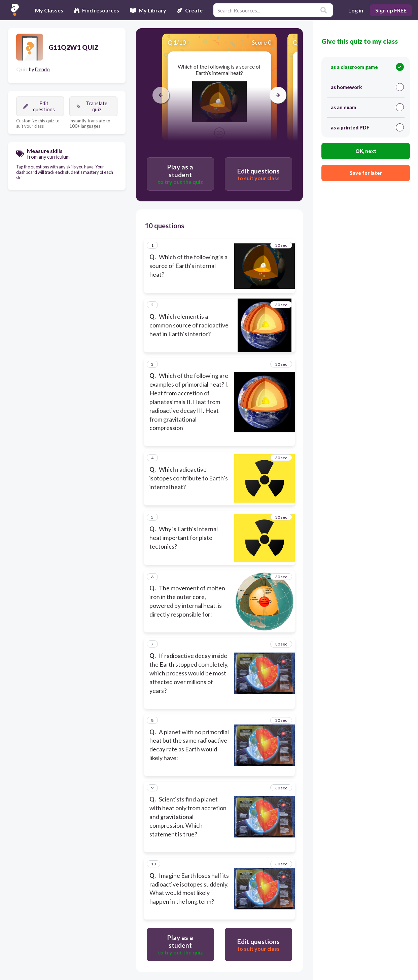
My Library (148, 10)
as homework (367, 87)
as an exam (367, 107)
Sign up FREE (391, 10)
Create (190, 10)
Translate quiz (92, 106)
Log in (356, 10)
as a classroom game (367, 67)
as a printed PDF (367, 127)
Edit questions (39, 106)
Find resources (97, 10)
